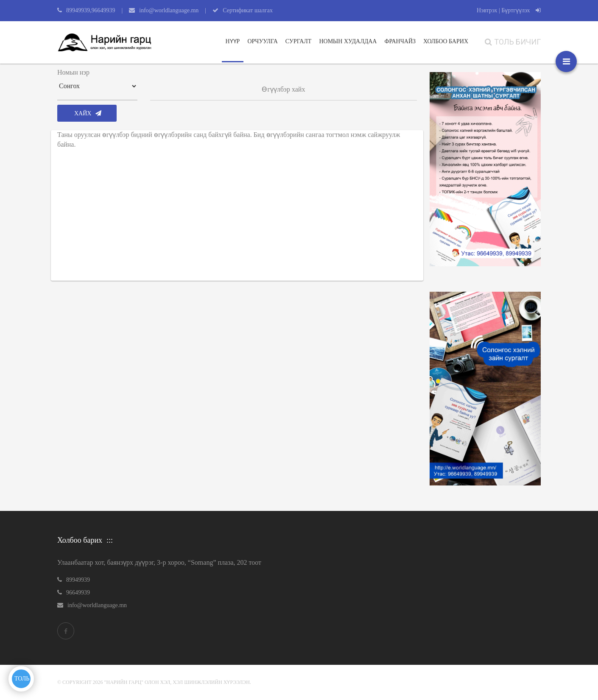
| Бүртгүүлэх (520, 10)
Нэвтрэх (487, 10)
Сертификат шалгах (248, 10)
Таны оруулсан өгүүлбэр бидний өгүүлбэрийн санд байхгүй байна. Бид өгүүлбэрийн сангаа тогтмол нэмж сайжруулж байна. (229, 139)
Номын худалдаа (348, 41)
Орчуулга (262, 41)
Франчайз (400, 41)
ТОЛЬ (22, 679)
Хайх (88, 113)
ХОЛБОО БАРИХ (446, 41)
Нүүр (233, 41)
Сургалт (299, 41)
